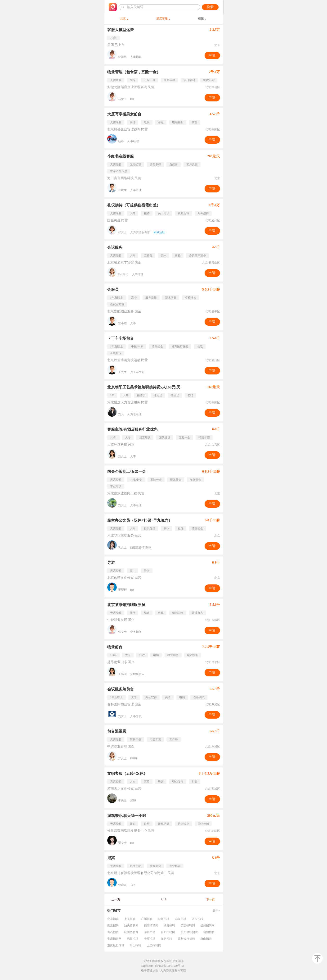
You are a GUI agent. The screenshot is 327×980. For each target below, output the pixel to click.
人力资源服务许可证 (173, 971)
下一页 (211, 899)
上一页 (116, 899)
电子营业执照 (150, 971)
